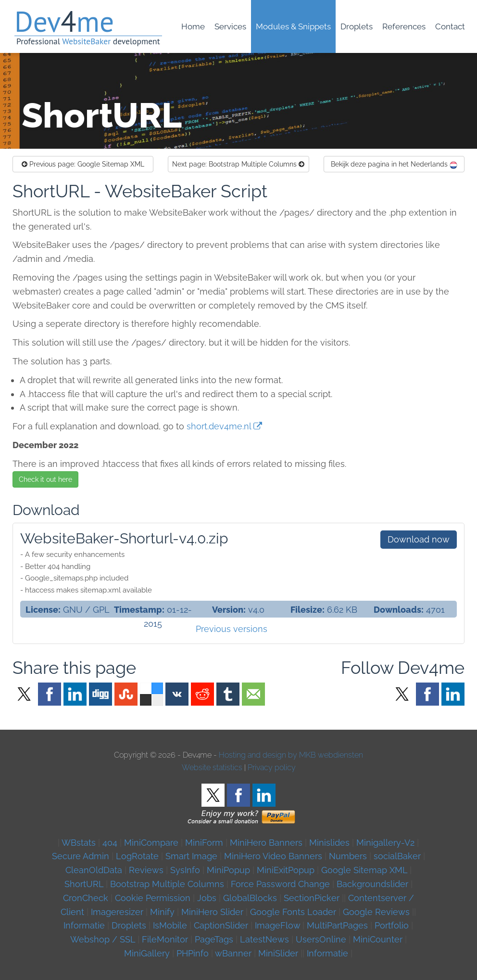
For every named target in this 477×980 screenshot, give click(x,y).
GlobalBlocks (250, 898)
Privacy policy (272, 767)
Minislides (329, 843)
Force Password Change (280, 884)
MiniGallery (147, 953)
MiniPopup (228, 870)
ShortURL (84, 884)
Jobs (207, 898)
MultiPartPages (337, 925)
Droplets (129, 925)
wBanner (233, 953)
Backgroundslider (372, 884)
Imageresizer (117, 912)
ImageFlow (277, 925)
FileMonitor (165, 939)
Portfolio (392, 925)
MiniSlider (278, 953)
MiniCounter (378, 939)
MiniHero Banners (266, 843)
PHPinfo (193, 953)
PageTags (214, 939)
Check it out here (45, 479)
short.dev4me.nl (219, 426)
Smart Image (191, 856)
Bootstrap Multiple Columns (238, 164)
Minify (162, 912)
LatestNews (264, 939)
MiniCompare (151, 843)
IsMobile (170, 925)
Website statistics (212, 767)
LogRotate (137, 856)
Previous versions (232, 629)
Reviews (146, 870)
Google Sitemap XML (83, 164)
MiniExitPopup (286, 870)
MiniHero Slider (212, 912)
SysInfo (185, 870)
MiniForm (204, 843)
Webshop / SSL (103, 939)
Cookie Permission (153, 898)
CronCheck (86, 898)
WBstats (80, 843)
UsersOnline (321, 939)
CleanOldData (94, 870)
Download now (419, 539)
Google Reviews (376, 912)
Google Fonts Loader (293, 912)
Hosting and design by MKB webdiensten (291, 755)
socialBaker (397, 856)
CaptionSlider (221, 925)
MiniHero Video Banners (273, 856)
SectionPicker (312, 898)
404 (110, 843)
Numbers (348, 856)
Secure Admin (81, 856)
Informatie (84, 925)
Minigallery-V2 (385, 843)
